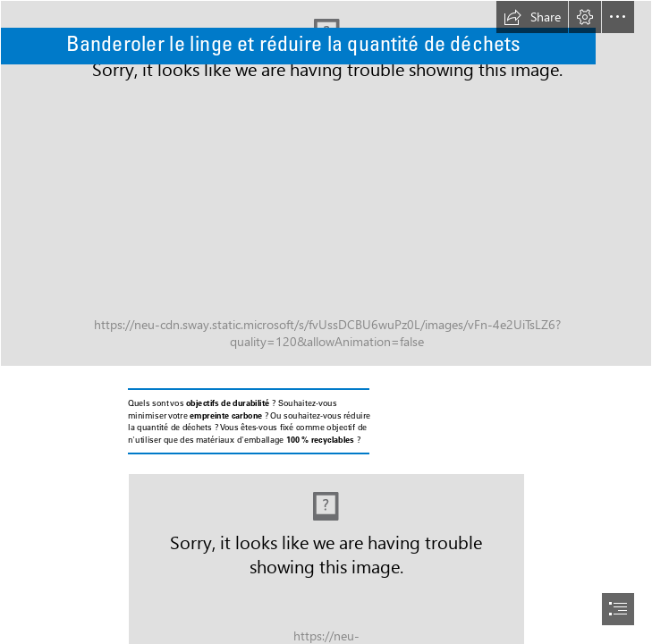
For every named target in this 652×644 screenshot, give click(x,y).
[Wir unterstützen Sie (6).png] (326, 183)
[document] (326, 322)
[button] (532, 17)
